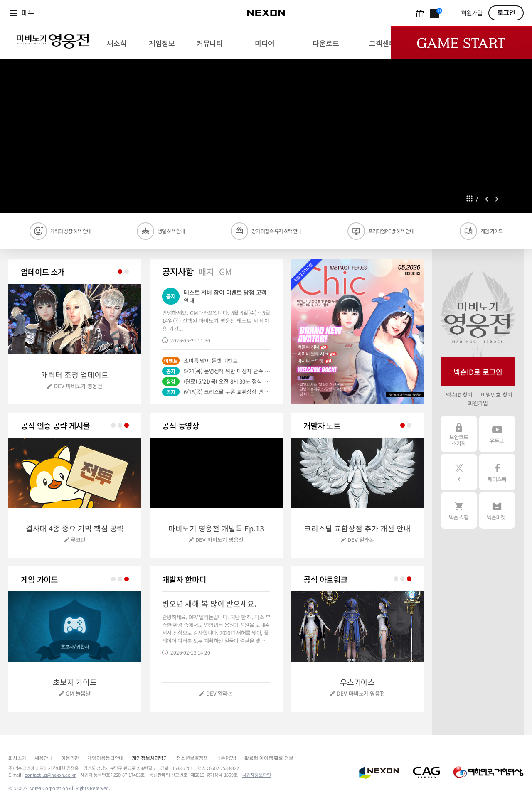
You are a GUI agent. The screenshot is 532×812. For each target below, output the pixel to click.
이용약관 (70, 758)
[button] (357, 332)
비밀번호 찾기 (496, 395)
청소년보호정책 (192, 758)
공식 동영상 (181, 425)
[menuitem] (117, 43)
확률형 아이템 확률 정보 (269, 758)
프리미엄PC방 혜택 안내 (391, 231)
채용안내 (43, 758)
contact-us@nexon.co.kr (50, 775)
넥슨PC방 (226, 758)
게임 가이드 (491, 231)
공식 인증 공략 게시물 (55, 425)
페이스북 (497, 472)
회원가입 (472, 14)
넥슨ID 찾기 (459, 395)
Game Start (461, 43)
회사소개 (17, 758)
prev (487, 199)
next (497, 199)
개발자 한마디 (184, 579)
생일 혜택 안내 (171, 231)
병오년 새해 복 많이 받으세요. (209, 603)
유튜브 (497, 434)
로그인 (506, 13)
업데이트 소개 (43, 272)
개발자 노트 (322, 425)
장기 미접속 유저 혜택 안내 (277, 231)
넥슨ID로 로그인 (478, 372)
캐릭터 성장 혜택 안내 (71, 231)
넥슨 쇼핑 (459, 510)
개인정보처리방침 (150, 758)
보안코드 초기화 (459, 434)
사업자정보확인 (257, 775)
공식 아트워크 (325, 579)
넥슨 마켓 (497, 510)
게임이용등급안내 (105, 758)
